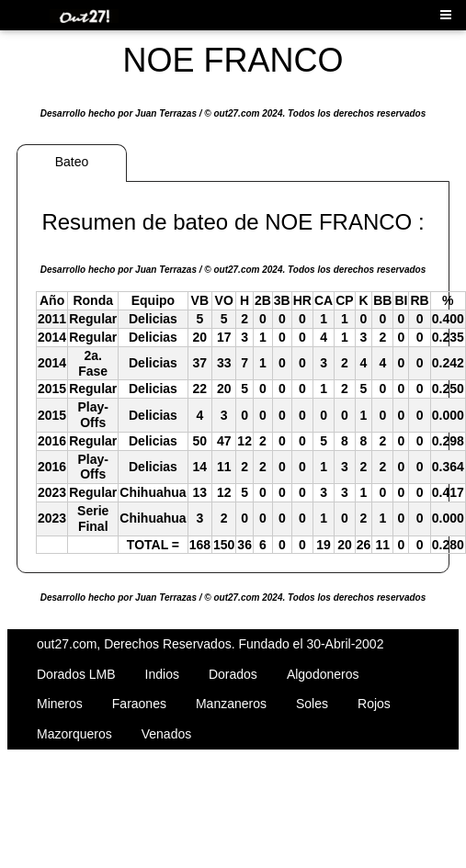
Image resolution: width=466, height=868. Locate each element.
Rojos (374, 704)
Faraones (139, 704)
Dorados (233, 674)
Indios (162, 674)
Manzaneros (231, 704)
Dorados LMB (76, 674)
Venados (167, 734)
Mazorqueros (74, 734)
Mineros (60, 704)
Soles (312, 704)
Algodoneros (323, 674)
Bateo (72, 162)
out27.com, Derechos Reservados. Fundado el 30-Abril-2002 (210, 644)
